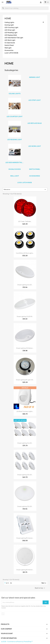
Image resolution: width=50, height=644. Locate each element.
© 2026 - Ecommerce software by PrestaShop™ (17, 642)
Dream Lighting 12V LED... (25, 475)
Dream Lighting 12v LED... (25, 285)
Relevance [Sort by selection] (25, 189)
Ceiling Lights (9, 22)
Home (8, 18)
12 (11, 583)
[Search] (25, 8)
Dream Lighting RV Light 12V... (25, 380)
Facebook (3, 614)
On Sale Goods (10, 43)
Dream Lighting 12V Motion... (25, 348)
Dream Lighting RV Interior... (25, 538)
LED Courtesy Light (11, 28)
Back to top (40, 588)
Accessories (9, 50)
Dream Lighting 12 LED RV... (25, 316)
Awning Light (9, 25)
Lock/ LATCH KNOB (11, 53)
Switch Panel (9, 45)
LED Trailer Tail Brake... (25, 221)
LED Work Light (10, 40)
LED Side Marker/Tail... (15, 162)
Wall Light (8, 48)
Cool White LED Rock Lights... (25, 253)
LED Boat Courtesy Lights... (25, 411)
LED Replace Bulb (11, 35)
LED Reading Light (11, 33)
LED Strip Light (10, 30)
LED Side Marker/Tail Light (14, 38)
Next (44, 583)
